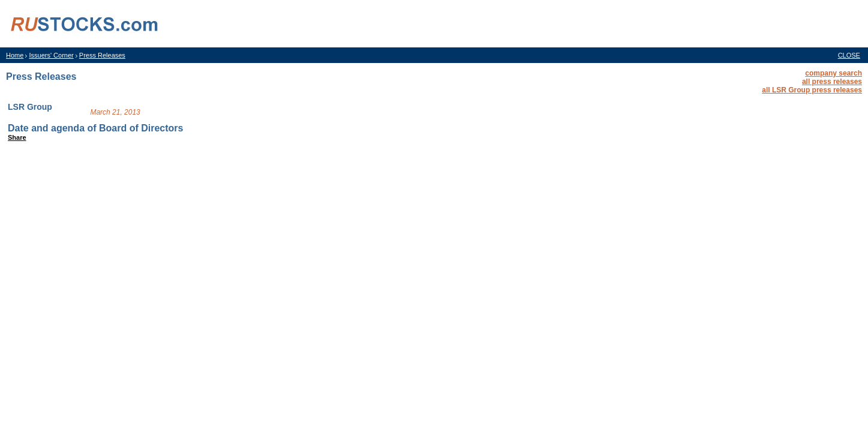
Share (17, 137)
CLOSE (849, 55)
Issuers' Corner (51, 55)
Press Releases (102, 55)
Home (15, 55)
